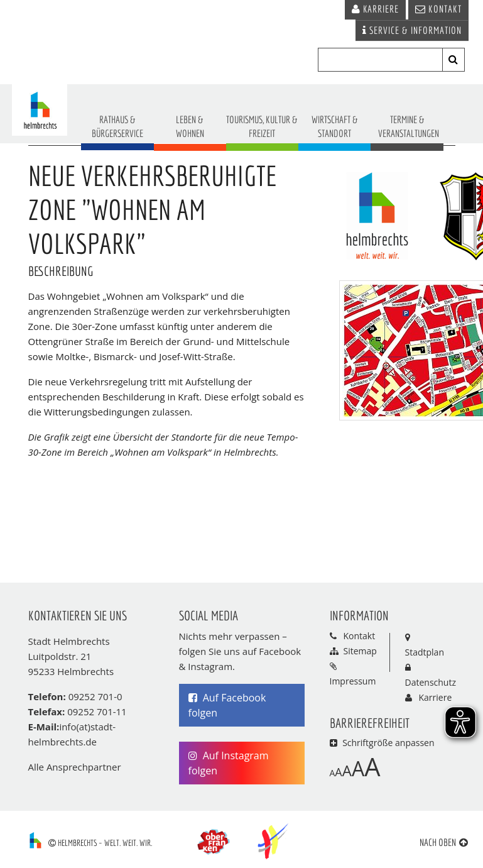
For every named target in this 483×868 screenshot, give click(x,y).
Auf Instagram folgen (229, 763)
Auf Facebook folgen (227, 705)
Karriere (436, 697)
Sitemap (360, 651)
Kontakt (360, 636)
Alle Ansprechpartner (75, 767)
